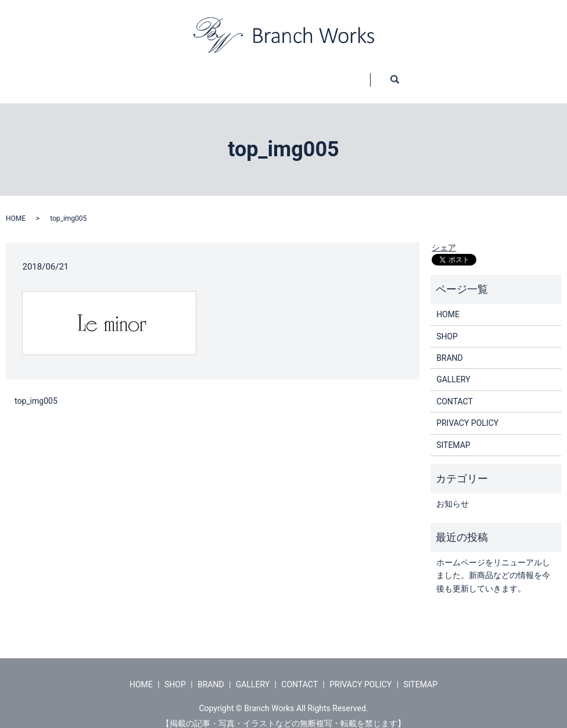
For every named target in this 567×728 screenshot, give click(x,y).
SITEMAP (453, 434)
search (489, 74)
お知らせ (453, 493)
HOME (102, 74)
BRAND (246, 74)
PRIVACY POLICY (467, 412)
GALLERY (325, 74)
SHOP (173, 74)
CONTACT (410, 74)
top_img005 (36, 390)
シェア (444, 236)
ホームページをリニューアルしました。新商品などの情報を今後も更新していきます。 (493, 564)
